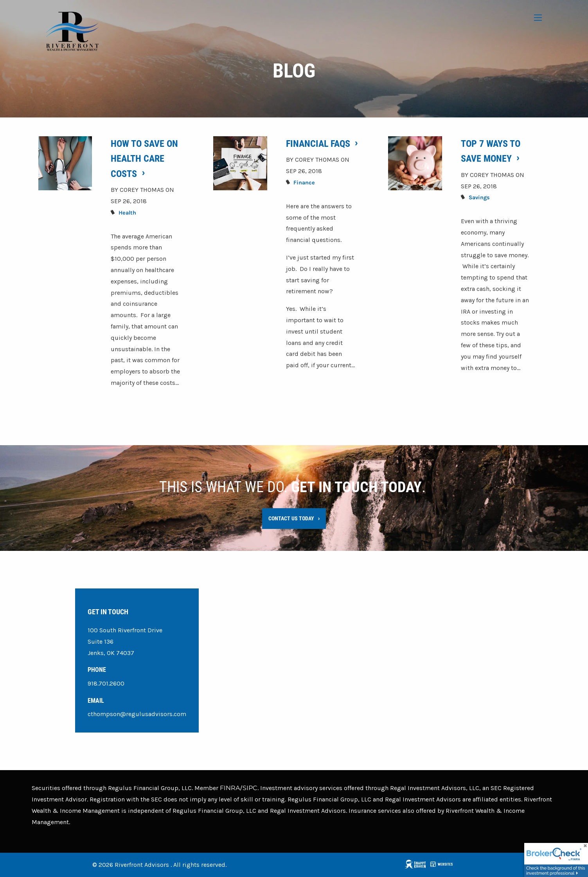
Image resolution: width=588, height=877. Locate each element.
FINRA (230, 788)
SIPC (250, 788)
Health (127, 213)
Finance (304, 183)
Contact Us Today (291, 518)
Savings (479, 198)
